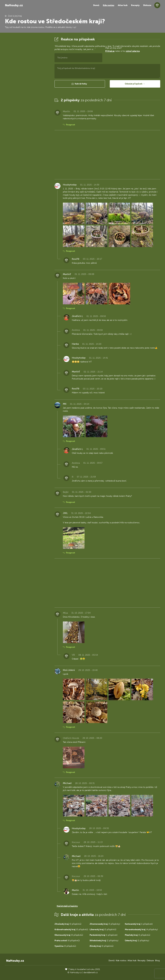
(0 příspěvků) (68, 924)
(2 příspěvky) (104, 941)
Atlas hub (123, 5)
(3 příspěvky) (105, 924)
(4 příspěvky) (141, 929)
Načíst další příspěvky (67, 906)
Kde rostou (109, 5)
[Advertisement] (27, 81)
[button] (80, 84)
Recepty (135, 5)
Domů (96, 5)
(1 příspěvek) (139, 924)
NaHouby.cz (14, 5)
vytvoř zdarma (133, 51)
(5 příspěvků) (138, 935)
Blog (157, 961)
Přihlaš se (110, 51)
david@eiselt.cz (91, 972)
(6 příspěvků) (67, 941)
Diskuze (147, 5)
